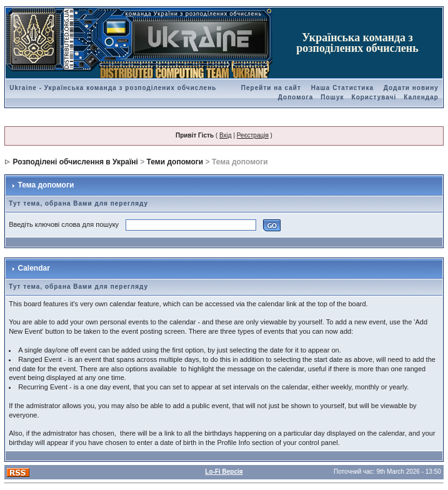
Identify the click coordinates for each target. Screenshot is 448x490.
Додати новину (411, 88)
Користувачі (374, 97)
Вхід (226, 135)
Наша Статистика (342, 88)
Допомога (296, 97)
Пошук (332, 97)
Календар (421, 97)
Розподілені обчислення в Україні (76, 162)
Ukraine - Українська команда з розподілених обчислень (113, 88)
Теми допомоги (175, 162)
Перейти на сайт (271, 88)
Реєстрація (253, 135)
